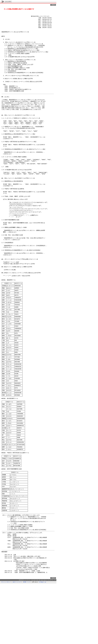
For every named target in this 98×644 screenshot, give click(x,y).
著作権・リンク (27, 642)
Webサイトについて (17, 642)
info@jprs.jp (42, 642)
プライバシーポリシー (6, 642)
